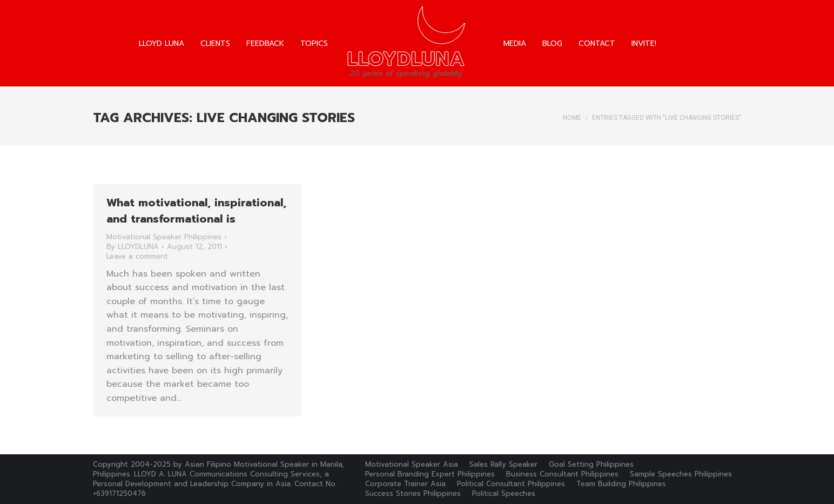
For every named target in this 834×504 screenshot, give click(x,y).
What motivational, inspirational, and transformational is (196, 211)
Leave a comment (137, 257)
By (133, 247)
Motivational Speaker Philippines (164, 237)
